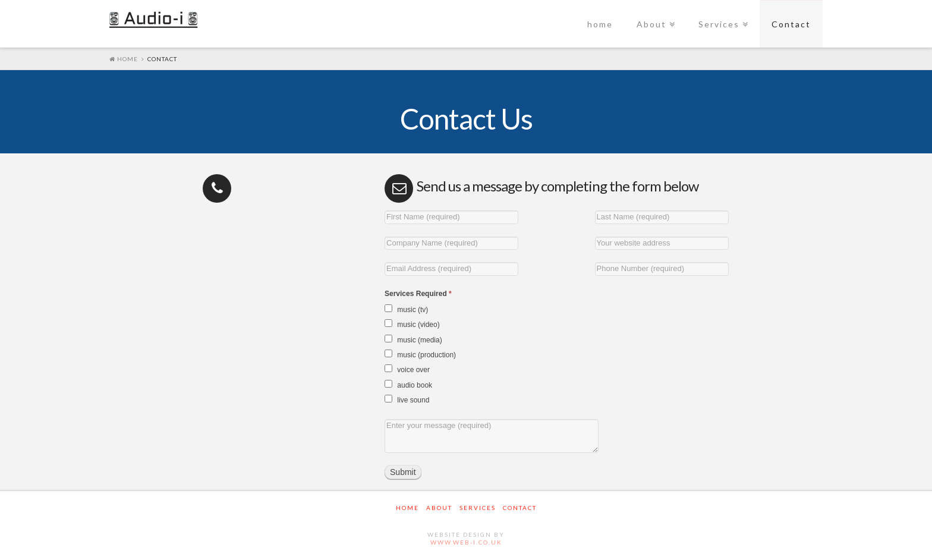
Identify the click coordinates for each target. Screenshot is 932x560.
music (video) (412, 324)
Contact (791, 24)
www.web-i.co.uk (466, 542)
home (600, 24)
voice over (407, 369)
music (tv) (406, 309)
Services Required (418, 294)
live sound (407, 399)
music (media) (413, 339)
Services (719, 24)
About (651, 24)
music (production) (420, 354)
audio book (408, 385)
